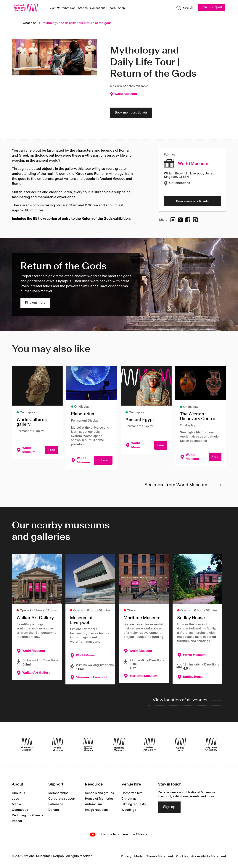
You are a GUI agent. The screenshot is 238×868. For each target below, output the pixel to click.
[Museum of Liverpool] (27, 745)
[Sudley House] (180, 745)
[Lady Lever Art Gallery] (211, 745)
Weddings (129, 811)
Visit (53, 8)
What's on (69, 8)
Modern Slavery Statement (154, 857)
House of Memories (99, 800)
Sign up (169, 808)
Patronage (56, 805)
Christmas (129, 800)
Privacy (126, 857)
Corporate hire (132, 794)
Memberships (58, 794)
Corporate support (62, 800)
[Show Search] (184, 8)
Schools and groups (99, 794)
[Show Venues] (58, 8)
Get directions (180, 183)
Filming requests (134, 805)
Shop (121, 8)
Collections (98, 8)
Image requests (96, 811)
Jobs (15, 800)
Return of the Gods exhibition (106, 219)
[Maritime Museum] (119, 745)
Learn (112, 8)
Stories (83, 8)
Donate (54, 811)
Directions (51, 661)
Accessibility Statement (209, 857)
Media (16, 805)
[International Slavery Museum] (88, 745)
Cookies (182, 857)
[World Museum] (58, 745)
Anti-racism (93, 805)
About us (19, 794)
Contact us (20, 811)
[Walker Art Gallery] (150, 745)
